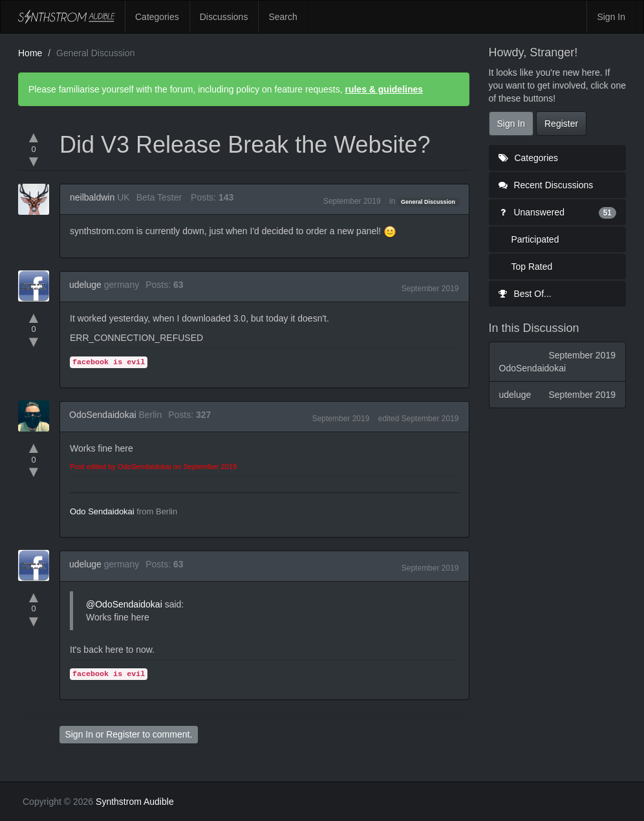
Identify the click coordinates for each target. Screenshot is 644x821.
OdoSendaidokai (103, 415)
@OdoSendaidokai (124, 604)
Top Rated (532, 267)
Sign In (611, 17)
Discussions (224, 17)
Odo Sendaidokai (102, 511)
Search (283, 17)
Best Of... (525, 294)
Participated (535, 239)
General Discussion (428, 202)
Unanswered (558, 212)
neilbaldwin (92, 197)
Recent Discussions (546, 185)
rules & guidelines (384, 89)
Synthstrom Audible (67, 17)
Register (123, 734)
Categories (157, 17)
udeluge (85, 285)
